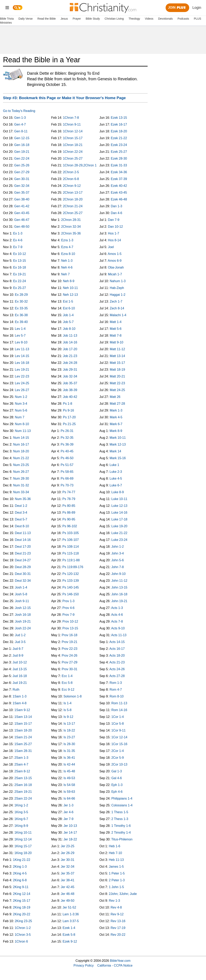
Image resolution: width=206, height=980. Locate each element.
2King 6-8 (20, 880)
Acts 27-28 (117, 676)
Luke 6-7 (116, 485)
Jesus (64, 19)
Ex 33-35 (21, 308)
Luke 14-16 (119, 513)
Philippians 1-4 (122, 798)
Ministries (6, 23)
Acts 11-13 (119, 635)
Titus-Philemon (122, 839)
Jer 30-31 (68, 860)
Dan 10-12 (115, 227)
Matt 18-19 (117, 370)
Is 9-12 (68, 717)
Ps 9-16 (68, 410)
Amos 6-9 (115, 261)
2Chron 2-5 (71, 172)
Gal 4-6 (117, 778)
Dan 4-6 (116, 213)
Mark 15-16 (118, 458)
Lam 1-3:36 (71, 914)
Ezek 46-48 (119, 199)
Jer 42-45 (68, 887)
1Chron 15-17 (73, 138)
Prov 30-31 (69, 669)
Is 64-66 (69, 798)
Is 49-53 (69, 778)
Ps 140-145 (71, 587)
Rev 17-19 (118, 928)
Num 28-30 (21, 478)
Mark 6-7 (116, 424)
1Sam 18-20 (23, 730)
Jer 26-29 (68, 853)
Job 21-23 (70, 356)
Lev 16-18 (22, 363)
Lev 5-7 (20, 336)
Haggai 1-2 (118, 295)
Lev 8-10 (21, 342)
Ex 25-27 (20, 288)
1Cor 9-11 (118, 730)
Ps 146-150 (71, 594)
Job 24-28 (70, 363)
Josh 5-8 (21, 594)
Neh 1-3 (67, 261)
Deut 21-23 (23, 553)
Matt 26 (115, 397)
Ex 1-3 (18, 233)
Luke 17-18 (119, 519)
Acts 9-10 (118, 628)
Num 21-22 (21, 458)
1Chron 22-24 (73, 152)
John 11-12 (119, 581)
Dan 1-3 (116, 206)
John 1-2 (118, 547)
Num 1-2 (21, 397)
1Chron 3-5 (23, 935)
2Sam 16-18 (23, 785)
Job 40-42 (70, 397)
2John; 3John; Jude (123, 894)
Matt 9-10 (117, 342)
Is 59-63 (69, 792)
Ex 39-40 (21, 322)
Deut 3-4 (21, 513)
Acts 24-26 (117, 669)
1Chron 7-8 (71, 118)
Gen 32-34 (22, 186)
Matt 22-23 (117, 383)
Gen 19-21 (22, 152)
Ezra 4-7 (67, 247)
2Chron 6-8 (71, 179)
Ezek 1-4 (69, 928)
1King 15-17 (23, 846)
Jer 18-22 (70, 839)
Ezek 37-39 (119, 179)
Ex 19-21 (20, 274)
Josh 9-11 (22, 601)
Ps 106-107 (71, 540)
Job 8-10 (69, 329)
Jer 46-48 (68, 894)
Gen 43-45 (22, 213)
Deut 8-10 (22, 526)
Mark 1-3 (116, 410)
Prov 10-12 (70, 621)
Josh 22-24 (23, 628)
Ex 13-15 (20, 261)
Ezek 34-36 (119, 172)
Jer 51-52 (69, 907)
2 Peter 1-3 (117, 880)
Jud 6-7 (18, 649)
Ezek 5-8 (69, 935)
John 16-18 (119, 594)
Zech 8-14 (117, 308)
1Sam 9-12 (22, 710)
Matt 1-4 (116, 322)
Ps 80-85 (69, 506)
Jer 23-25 (68, 846)
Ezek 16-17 (119, 124)
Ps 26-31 (67, 431)
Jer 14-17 (70, 833)
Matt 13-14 (117, 356)
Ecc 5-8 (67, 683)
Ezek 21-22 (119, 138)
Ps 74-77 (69, 492)
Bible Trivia (7, 19)
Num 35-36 (23, 499)
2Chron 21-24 (73, 206)
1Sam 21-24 (23, 737)
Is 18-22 (69, 730)
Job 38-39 (70, 390)
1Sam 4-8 (19, 703)
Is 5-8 (67, 710)
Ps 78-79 (69, 499)
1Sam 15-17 (23, 724)
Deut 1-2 (21, 506)
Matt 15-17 (117, 363)
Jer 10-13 (70, 826)
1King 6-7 (21, 819)
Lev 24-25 (22, 383)
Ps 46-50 (67, 458)
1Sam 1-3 (19, 696)
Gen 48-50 (22, 227)
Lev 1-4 (20, 329)
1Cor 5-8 (118, 724)
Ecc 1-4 (67, 676)
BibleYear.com (120, 961)
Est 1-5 (68, 301)
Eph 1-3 (117, 785)
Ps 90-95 (69, 519)
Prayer (77, 19)
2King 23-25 (23, 921)
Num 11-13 (23, 431)
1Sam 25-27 (23, 744)
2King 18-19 (22, 907)
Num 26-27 (21, 472)
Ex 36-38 (21, 315)
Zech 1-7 (116, 301)
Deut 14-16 (23, 540)
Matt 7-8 (116, 336)
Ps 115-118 (71, 553)
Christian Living (114, 19)
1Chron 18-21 (73, 145)
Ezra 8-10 (68, 254)
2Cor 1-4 (118, 751)
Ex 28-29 (21, 295)
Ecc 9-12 (68, 690)
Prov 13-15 (70, 628)
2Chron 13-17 (73, 193)
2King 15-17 (22, 901)
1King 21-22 (22, 860)
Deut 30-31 (23, 574)
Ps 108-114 (71, 547)
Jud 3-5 (20, 642)
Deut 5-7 (21, 519)
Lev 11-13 (22, 349)
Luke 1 (114, 465)
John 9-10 (118, 574)
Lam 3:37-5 (71, 921)
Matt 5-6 (116, 329)
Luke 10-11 (119, 499)
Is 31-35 (69, 751)
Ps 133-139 (71, 581)
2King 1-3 (20, 867)
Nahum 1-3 (118, 281)
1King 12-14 (23, 839)
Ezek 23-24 (119, 145)
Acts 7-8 (117, 621)
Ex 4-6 (18, 240)
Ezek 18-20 (119, 131)
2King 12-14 (22, 894)
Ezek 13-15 (119, 118)
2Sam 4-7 (21, 764)
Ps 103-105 (71, 533)
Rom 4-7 (116, 690)
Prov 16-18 (69, 635)
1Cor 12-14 (119, 737)
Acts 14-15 (117, 642)
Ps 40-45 (67, 451)
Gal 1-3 (117, 771)
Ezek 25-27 (119, 152)
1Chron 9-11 (72, 124)
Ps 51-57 (67, 465)
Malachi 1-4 (118, 315)
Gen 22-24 (22, 158)
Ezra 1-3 (67, 240)
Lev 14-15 (22, 356)
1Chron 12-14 (73, 131)
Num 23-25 (21, 465)
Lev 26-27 (22, 390)
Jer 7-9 (68, 819)
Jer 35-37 (68, 873)
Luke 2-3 (116, 472)
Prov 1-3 (68, 601)
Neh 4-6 (67, 267)
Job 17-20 (70, 349)
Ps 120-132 (71, 574)
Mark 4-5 (116, 417)
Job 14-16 (70, 342)
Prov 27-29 (69, 662)
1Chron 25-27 (73, 158)
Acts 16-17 (117, 649)
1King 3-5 (21, 812)
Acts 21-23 (117, 662)
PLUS (197, 19)
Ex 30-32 (21, 301)
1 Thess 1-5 (120, 812)
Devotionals (165, 19)
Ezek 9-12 (70, 941)
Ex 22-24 (20, 281)
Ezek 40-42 (119, 186)
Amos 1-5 (115, 254)
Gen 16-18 (22, 145)
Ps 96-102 (70, 526)
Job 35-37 (70, 383)
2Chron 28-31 (71, 220)
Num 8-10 (22, 424)
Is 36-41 (69, 758)
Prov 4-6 (68, 608)
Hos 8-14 (114, 240)
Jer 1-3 (68, 805)
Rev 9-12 (117, 914)
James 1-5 (116, 867)
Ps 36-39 (67, 444)
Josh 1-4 (21, 587)
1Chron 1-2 (23, 928)
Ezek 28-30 (119, 158)
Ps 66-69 (67, 478)
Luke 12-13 (119, 506)
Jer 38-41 (68, 880)
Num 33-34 (21, 492)
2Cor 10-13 (119, 764)
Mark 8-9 (116, 431)
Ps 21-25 (69, 424)
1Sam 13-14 (23, 717)
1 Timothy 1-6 (121, 826)
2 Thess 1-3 (120, 819)
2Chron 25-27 (73, 213)
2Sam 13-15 (23, 778)
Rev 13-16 (118, 921)
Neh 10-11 (70, 288)
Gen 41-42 (22, 206)
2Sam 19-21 (23, 792)
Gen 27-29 (22, 172)
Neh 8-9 (69, 281)
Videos (149, 19)
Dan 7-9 (114, 220)
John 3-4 (118, 553)
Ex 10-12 (20, 254)
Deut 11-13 (23, 533)
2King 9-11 (21, 887)
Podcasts (183, 19)
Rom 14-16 (119, 710)
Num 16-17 (21, 444)
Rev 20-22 (118, 935)
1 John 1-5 (116, 887)
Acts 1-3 (117, 608)
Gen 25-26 (22, 165)
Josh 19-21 (23, 621)
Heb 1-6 (114, 846)
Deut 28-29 (23, 567)
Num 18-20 (21, 451)
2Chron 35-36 (71, 233)
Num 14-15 (21, 438)
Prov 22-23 (69, 649)
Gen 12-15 (22, 138)
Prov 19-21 (69, 642)
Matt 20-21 (117, 376)
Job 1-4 (68, 315)
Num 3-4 (21, 404)
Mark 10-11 (118, 438)
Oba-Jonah (116, 267)
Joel (111, 247)
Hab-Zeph (117, 288)
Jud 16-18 (20, 676)
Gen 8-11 (21, 131)
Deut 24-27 (23, 560)
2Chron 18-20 (73, 199)
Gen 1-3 (20, 118)
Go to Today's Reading (19, 111)
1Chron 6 (21, 941)
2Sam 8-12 (22, 771)
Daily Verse (25, 19)
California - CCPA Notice (115, 965)
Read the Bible (47, 19)
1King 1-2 (21, 805)
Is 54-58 (69, 785)
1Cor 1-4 (118, 717)
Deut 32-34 (23, 581)
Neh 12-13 (70, 295)
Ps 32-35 (67, 438)
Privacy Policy (84, 965)
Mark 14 (115, 451)
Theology (134, 19)
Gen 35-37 (22, 193)
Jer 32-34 (68, 867)
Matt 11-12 (117, 349)
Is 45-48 (69, 771)
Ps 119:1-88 (71, 560)
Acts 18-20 (117, 656)
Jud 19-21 (20, 683)
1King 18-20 (23, 853)
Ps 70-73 (67, 485)
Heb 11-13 (116, 860)
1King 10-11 (23, 833)
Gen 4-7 (20, 124)
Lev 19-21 (22, 370)
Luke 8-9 (118, 492)
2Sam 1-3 (21, 758)
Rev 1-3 (114, 901)
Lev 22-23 (22, 376)
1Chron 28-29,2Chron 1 (80, 165)
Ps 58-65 (67, 472)
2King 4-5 (20, 873)
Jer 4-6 (68, 812)
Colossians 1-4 (122, 805)
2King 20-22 (22, 914)
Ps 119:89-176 (73, 567)
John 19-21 (119, 601)
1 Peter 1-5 (117, 873)
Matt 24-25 (117, 390)
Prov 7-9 (68, 615)
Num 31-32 (21, 485)
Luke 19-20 (119, 526)
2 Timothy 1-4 (121, 833)
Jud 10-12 (20, 662)
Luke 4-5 (116, 478)
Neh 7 (65, 274)
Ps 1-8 (68, 404)
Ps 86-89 (69, 513)
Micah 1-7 (115, 274)
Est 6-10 (69, 308)
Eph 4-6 (117, 792)
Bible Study (93, 19)
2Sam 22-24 (23, 798)
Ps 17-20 (69, 417)
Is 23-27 (69, 737)
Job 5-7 (68, 322)
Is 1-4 (67, 703)
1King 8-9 (21, 826)
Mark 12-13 (118, 444)
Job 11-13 (70, 336)
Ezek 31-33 (119, 165)
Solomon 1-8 (72, 696)
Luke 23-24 (119, 540)
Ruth (16, 690)
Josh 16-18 (23, 615)
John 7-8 (118, 567)
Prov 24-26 (69, 656)
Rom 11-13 (119, 703)
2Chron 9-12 (72, 186)
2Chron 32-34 (71, 227)
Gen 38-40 (22, 199)
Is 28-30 (69, 744)
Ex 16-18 (20, 267)
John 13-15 (119, 587)
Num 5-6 (21, 410)
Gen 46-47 (22, 220)
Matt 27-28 (117, 404)
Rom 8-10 (117, 696)
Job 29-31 (70, 370)
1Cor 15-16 (119, 744)
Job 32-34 (70, 376)
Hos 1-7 (114, 233)
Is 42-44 (69, 764)
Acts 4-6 (117, 615)
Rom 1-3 (116, 683)
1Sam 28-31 (23, 751)
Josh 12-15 (23, 608)
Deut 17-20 (23, 547)
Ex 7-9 (18, 247)
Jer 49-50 (68, 901)
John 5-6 (118, 560)
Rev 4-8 (116, 907)
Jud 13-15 (20, 669)
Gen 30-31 (22, 179)
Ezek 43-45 (119, 193)
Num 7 (20, 417)
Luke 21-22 (119, 533)
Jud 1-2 (20, 635)
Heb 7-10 (115, 853)
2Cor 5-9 (118, 758)
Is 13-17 (69, 724)
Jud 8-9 (18, 656)
